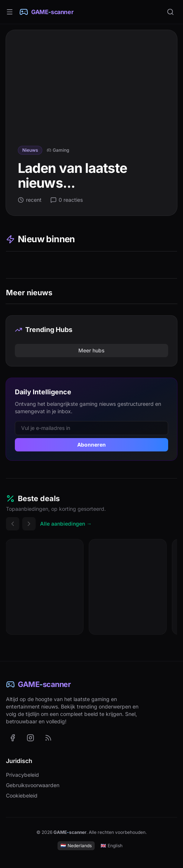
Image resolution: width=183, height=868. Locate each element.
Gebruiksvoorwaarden (33, 785)
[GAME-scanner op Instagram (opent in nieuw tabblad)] (30, 738)
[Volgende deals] (29, 524)
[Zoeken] (170, 12)
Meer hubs (91, 350)
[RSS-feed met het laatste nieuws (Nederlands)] (48, 738)
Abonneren (91, 445)
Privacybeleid (22, 775)
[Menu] (10, 12)
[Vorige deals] (13, 524)
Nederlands (76, 846)
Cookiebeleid (22, 795)
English (112, 846)
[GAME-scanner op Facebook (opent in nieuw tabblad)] (13, 738)
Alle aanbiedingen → (66, 524)
